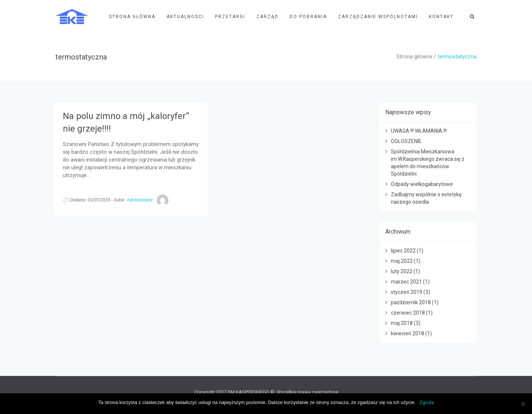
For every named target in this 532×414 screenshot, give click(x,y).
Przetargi (230, 17)
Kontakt (441, 17)
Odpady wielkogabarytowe (422, 184)
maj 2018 (402, 323)
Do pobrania (308, 17)
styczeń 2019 (407, 292)
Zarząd (267, 17)
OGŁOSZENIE (406, 141)
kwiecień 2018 (407, 333)
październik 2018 (411, 302)
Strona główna (414, 57)
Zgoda (427, 402)
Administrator (140, 200)
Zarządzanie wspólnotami (378, 17)
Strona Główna (132, 17)
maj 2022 (402, 261)
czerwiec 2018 (408, 313)
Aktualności (185, 17)
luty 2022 (402, 271)
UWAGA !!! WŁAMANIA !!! (419, 131)
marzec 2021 (406, 282)
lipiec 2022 (403, 251)
